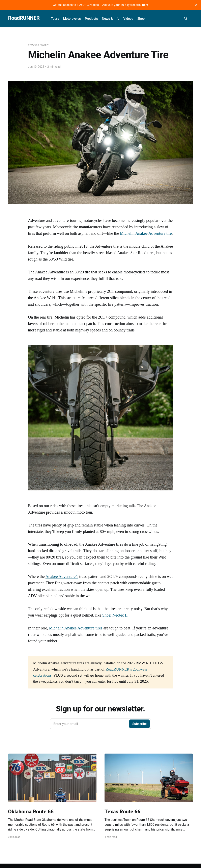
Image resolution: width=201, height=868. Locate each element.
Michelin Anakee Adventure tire (146, 233)
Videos (128, 19)
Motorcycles (72, 19)
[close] (196, 5)
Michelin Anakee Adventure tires (76, 628)
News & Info (111, 19)
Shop (141, 19)
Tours (55, 19)
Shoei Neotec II (115, 615)
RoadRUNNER (24, 18)
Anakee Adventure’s (62, 576)
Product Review (38, 45)
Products (91, 19)
